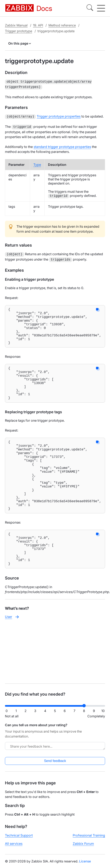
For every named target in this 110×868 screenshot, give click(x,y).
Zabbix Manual (16, 25)
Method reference (62, 25)
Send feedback (55, 761)
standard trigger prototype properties (62, 145)
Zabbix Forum (83, 844)
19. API (38, 25)
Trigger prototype (19, 31)
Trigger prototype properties (59, 115)
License (85, 861)
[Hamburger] (101, 8)
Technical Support (19, 835)
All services (14, 844)
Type (37, 163)
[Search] (90, 8)
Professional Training (89, 835)
